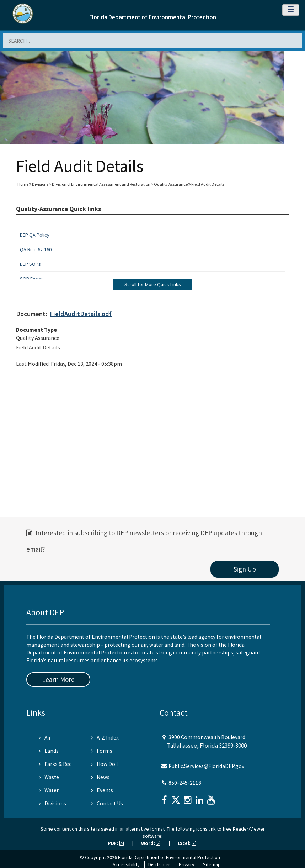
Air (45, 738)
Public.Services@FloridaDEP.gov (206, 766)
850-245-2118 (185, 783)
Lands (49, 751)
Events (102, 790)
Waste (49, 777)
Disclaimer (159, 864)
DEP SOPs (30, 264)
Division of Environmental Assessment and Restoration (101, 184)
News (100, 777)
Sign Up (245, 569)
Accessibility (126, 864)
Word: (151, 843)
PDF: (116, 843)
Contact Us (107, 803)
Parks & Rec (55, 764)
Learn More (58, 679)
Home (23, 184)
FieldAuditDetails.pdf (81, 314)
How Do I (104, 764)
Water (49, 790)
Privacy (187, 864)
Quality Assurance (171, 184)
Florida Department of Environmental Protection (153, 17)
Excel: (187, 843)
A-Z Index (105, 738)
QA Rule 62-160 (36, 249)
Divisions (40, 184)
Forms (102, 751)
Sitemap (212, 864)
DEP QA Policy (35, 235)
